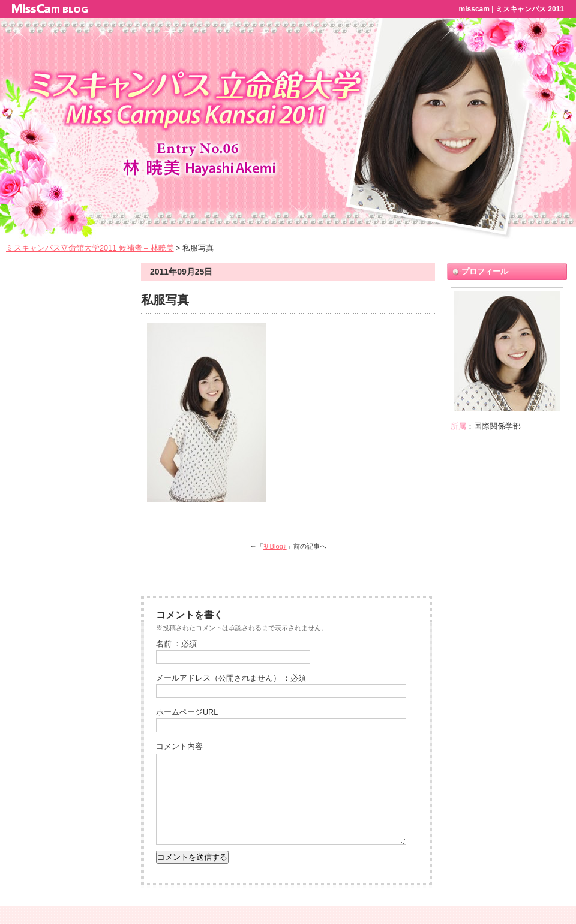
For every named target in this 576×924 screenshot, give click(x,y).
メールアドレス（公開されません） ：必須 (231, 678)
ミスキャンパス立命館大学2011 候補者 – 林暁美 (90, 248)
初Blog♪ (275, 546)
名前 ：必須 (177, 644)
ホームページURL (187, 712)
